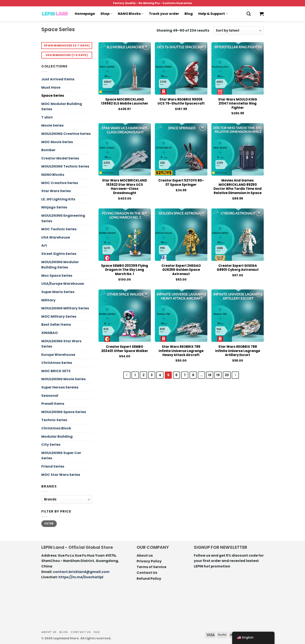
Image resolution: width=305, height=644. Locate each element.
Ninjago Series (54, 207)
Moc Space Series (57, 276)
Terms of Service (151, 567)
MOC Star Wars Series (61, 475)
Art (44, 245)
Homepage (85, 14)
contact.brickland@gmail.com (81, 572)
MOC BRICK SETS (56, 371)
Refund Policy (149, 579)
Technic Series (54, 420)
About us (145, 555)
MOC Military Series (59, 316)
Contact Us (147, 573)
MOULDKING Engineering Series (63, 218)
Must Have (51, 87)
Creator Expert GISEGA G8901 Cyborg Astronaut (238, 268)
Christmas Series (57, 363)
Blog (189, 14)
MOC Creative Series (60, 183)
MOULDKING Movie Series (63, 379)
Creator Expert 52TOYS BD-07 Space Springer (181, 182)
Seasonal (50, 396)
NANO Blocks (131, 14)
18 (210, 375)
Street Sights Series (59, 254)
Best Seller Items (56, 325)
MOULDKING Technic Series (65, 166)
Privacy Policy (149, 561)
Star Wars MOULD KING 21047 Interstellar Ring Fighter (238, 104)
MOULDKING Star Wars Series (61, 344)
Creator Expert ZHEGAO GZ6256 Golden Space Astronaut (181, 270)
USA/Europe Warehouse (63, 284)
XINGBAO (49, 333)
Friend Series (53, 466)
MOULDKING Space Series (64, 412)
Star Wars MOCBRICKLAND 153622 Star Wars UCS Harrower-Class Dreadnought (125, 187)
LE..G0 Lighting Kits (58, 199)
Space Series (53, 96)
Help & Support (213, 14)
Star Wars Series (56, 191)
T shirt (47, 117)
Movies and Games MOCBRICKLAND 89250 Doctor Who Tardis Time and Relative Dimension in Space (238, 187)
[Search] (249, 14)
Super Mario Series (58, 292)
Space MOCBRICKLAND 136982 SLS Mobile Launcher (125, 101)
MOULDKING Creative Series (66, 134)
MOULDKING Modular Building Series (60, 265)
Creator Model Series (60, 158)
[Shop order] (238, 31)
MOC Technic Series (59, 229)
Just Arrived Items (58, 79)
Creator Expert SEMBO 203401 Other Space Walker (125, 349)
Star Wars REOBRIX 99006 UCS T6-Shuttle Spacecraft (181, 101)
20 (227, 375)
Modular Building (57, 437)
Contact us (81, 632)
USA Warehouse (56, 237)
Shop (106, 14)
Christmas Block (56, 428)
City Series (51, 445)
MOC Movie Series (57, 142)
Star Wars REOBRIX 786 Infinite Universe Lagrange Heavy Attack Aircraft (181, 351)
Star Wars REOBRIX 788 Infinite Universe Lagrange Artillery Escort (238, 351)
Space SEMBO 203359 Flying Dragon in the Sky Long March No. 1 (125, 270)
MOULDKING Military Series (65, 308)
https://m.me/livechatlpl (81, 577)
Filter (49, 524)
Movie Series (52, 125)
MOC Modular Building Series (62, 107)
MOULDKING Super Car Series (61, 456)
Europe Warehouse (58, 355)
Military (48, 300)
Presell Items (53, 404)
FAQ (97, 632)
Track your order (164, 14)
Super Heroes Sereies (60, 387)
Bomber (48, 150)
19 (218, 375)
